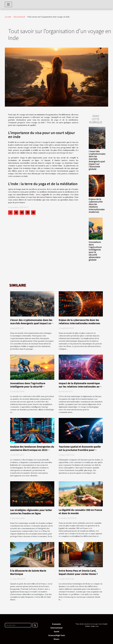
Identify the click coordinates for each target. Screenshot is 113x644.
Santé (56, 631)
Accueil (8, 17)
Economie (56, 624)
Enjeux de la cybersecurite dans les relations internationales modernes (97, 205)
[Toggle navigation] (8, 4)
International (19, 17)
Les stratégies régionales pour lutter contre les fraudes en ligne (31, 512)
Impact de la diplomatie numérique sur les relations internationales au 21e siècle (79, 386)
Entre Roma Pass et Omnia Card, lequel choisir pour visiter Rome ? (78, 572)
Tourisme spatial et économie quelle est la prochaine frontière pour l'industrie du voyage (80, 450)
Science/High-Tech (57, 635)
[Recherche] (18, 625)
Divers (56, 639)
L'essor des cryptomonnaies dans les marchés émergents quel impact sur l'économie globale (97, 160)
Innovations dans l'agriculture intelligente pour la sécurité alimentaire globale (95, 251)
